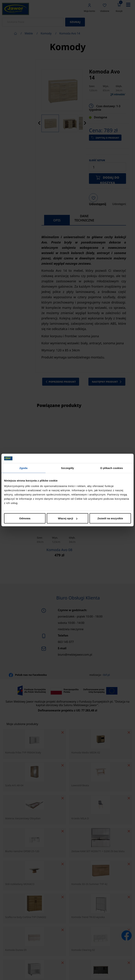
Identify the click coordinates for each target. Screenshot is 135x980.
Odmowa (25, 518)
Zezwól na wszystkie (110, 518)
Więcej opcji (68, 518)
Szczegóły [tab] (67, 468)
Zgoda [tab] (24, 468)
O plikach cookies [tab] (112, 468)
